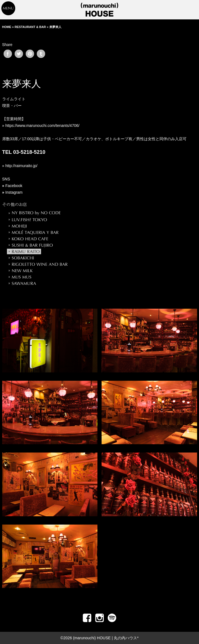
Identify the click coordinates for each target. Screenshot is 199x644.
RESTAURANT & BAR (30, 27)
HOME (7, 27)
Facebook (14, 186)
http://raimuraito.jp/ (21, 166)
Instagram (14, 192)
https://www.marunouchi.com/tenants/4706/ (42, 126)
